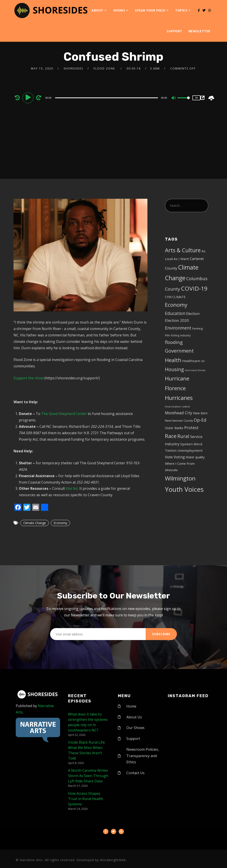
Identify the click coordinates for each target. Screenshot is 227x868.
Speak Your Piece (150, 10)
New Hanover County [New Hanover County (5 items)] (179, 420)
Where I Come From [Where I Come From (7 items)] (180, 464)
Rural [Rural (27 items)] (183, 436)
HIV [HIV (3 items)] (203, 361)
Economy (60, 523)
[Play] (29, 98)
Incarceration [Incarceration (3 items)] (173, 407)
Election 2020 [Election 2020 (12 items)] (177, 320)
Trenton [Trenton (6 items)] (171, 450)
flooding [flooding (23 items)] (174, 342)
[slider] (107, 98)
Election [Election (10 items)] (193, 314)
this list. (72, 488)
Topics (181, 10)
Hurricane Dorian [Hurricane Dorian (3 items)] (195, 370)
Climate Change (35, 523)
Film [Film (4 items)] (167, 335)
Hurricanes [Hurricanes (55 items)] (179, 398)
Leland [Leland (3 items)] (186, 407)
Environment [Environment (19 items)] (178, 328)
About (97, 10)
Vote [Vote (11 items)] (169, 457)
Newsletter (199, 31)
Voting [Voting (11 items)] (179, 457)
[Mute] (174, 98)
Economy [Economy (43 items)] (176, 305)
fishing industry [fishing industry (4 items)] (181, 335)
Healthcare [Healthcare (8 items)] (191, 361)
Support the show (28, 378)
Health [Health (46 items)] (173, 360)
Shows (119, 10)
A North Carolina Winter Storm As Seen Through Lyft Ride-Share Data (88, 776)
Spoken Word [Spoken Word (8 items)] (191, 444)
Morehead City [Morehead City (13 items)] (179, 413)
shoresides (73, 68)
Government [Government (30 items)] (179, 351)
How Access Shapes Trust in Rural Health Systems (86, 799)
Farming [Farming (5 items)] (197, 328)
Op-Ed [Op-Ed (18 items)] (200, 420)
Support (174, 31)
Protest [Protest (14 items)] (191, 428)
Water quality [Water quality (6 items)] (195, 457)
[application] (107, 98)
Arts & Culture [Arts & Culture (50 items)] (183, 250)
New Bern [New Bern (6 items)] (200, 413)
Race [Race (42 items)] (171, 436)
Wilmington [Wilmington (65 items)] (180, 478)
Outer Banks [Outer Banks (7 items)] (174, 428)
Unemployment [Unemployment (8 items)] (190, 450)
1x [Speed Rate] (197, 98)
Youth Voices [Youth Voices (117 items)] (184, 489)
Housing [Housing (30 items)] (174, 369)
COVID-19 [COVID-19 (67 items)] (194, 288)
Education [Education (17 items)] (175, 313)
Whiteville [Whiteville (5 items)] (171, 470)
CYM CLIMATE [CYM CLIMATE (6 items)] (175, 297)
